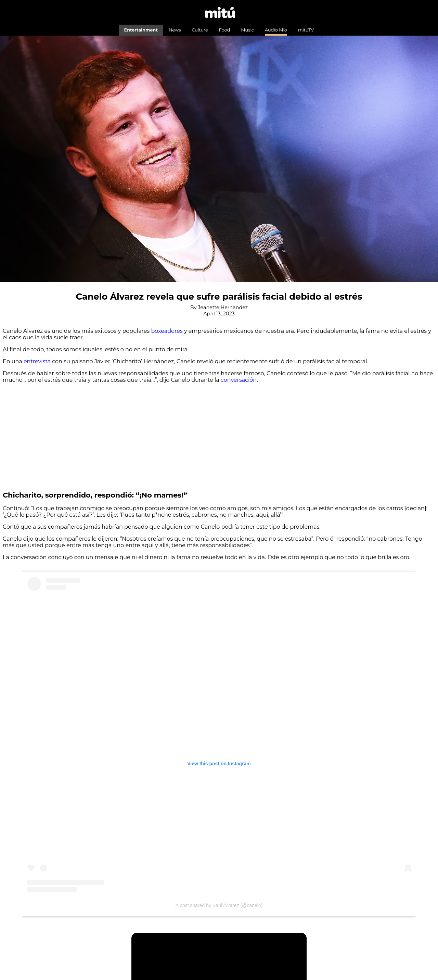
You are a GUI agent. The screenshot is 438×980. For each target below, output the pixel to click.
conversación (239, 380)
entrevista (37, 361)
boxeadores (167, 331)
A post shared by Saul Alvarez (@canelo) (219, 905)
